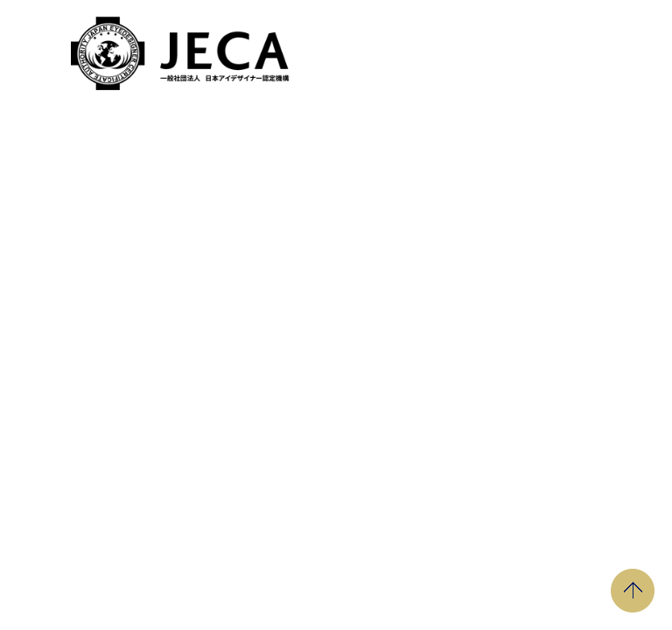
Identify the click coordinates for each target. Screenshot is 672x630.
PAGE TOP (633, 591)
